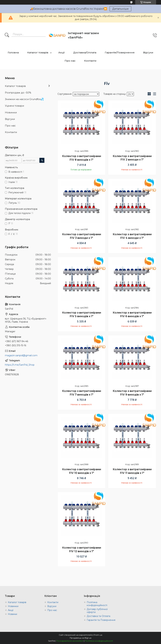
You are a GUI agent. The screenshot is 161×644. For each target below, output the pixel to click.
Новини (12, 614)
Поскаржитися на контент (70, 641)
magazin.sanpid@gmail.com (21, 355)
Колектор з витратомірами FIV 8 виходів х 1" (82, 158)
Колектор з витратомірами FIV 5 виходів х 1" (82, 314)
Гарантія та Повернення (101, 620)
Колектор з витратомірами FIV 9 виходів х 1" (132, 393)
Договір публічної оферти (97, 611)
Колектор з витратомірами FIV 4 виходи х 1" (132, 236)
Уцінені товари (14, 106)
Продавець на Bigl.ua (80, 638)
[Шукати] (7, 35)
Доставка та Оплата (98, 616)
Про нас (70, 61)
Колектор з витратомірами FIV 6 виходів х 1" (132, 314)
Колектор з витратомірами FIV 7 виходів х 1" (82, 393)
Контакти (90, 61)
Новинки (11, 112)
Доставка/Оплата (85, 52)
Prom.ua (98, 635)
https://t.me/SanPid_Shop (20, 365)
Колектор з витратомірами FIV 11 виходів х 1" (132, 471)
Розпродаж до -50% (18, 93)
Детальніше (120, 9)
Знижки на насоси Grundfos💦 (24, 99)
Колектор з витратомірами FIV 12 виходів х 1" (82, 549)
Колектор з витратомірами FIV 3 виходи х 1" (82, 236)
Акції (62, 52)
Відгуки (148, 52)
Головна (13, 52)
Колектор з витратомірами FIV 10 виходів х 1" (82, 471)
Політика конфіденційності (97, 604)
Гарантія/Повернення (120, 52)
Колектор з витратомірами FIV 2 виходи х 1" (132, 158)
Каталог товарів (38, 52)
